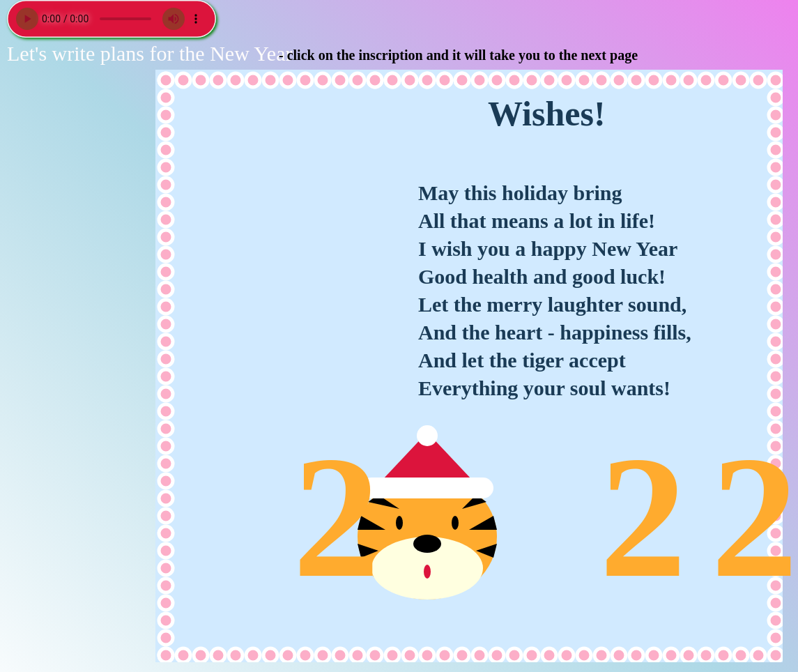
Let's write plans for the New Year (149, 53)
